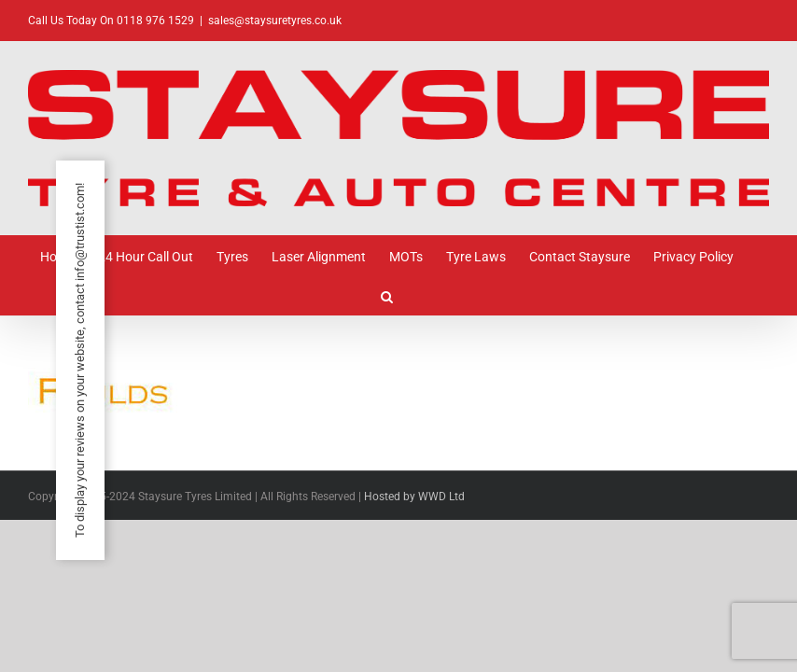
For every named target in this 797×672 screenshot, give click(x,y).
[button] (387, 295)
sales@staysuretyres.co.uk (275, 21)
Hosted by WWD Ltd (414, 497)
